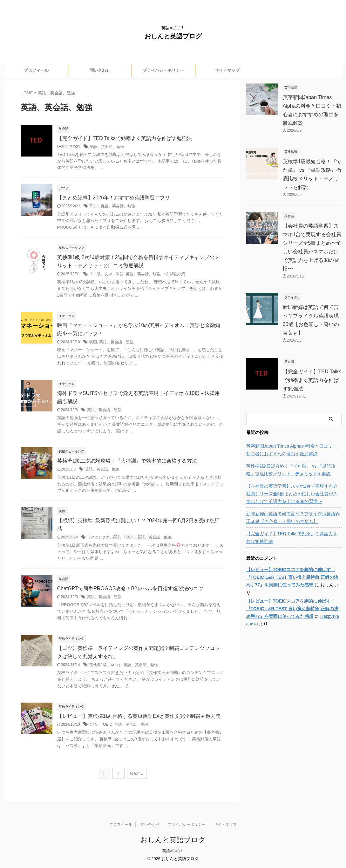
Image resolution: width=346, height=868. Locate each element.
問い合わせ (100, 70)
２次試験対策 (173, 274)
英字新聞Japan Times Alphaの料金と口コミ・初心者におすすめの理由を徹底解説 (292, 450)
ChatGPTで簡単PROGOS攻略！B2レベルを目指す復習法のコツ (130, 588)
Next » (137, 773)
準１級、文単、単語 (106, 274)
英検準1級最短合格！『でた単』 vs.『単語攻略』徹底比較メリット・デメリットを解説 (291, 470)
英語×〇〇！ (173, 851)
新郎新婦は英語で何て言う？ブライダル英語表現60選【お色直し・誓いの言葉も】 (293, 517)
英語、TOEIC (124, 537)
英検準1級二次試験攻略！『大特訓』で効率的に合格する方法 (127, 461)
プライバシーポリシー (163, 70)
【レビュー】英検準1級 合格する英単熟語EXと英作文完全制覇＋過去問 (139, 716)
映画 (93, 342)
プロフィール (36, 70)
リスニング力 (98, 537)
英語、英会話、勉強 (107, 147)
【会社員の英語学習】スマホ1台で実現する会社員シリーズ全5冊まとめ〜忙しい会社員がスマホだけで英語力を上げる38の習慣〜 (292, 494)
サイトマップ (227, 70)
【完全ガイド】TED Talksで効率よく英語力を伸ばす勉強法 (125, 138)
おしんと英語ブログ (173, 36)
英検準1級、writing (105, 665)
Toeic (94, 206)
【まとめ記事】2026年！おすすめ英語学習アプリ (114, 198)
